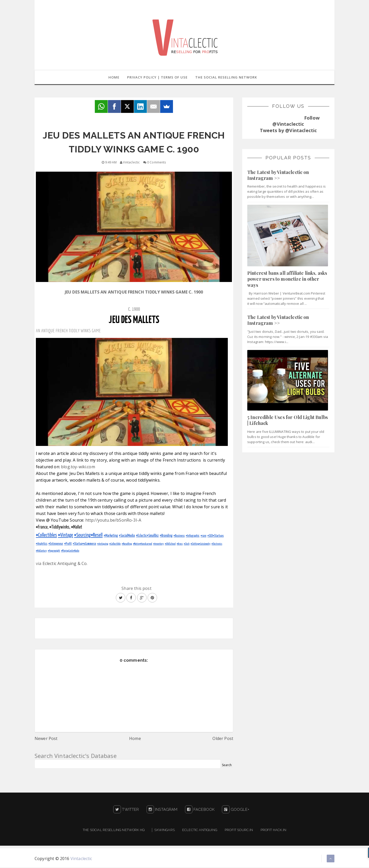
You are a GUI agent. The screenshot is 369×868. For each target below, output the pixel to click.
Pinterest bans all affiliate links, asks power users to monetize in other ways (287, 280)
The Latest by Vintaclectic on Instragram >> (278, 176)
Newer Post (46, 739)
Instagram (162, 810)
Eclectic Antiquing (200, 830)
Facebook (200, 810)
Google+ (235, 810)
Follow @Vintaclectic (296, 121)
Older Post (223, 739)
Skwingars (164, 830)
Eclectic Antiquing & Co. (65, 564)
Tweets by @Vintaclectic (288, 131)
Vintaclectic (81, 859)
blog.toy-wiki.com (78, 467)
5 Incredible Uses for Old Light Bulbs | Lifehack (288, 421)
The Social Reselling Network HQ (114, 830)
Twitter (126, 810)
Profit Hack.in (273, 830)
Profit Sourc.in (239, 830)
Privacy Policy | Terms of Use (157, 77)
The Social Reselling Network (227, 77)
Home (113, 77)
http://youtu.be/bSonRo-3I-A (113, 521)
